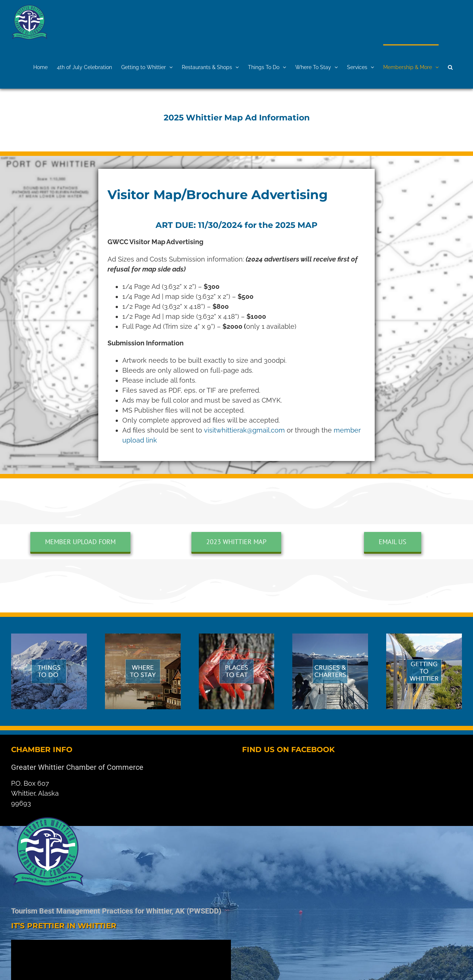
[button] (450, 66)
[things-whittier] (49, 637)
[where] (143, 637)
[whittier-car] (424, 637)
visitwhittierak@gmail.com (245, 430)
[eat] (237, 637)
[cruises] (330, 637)
